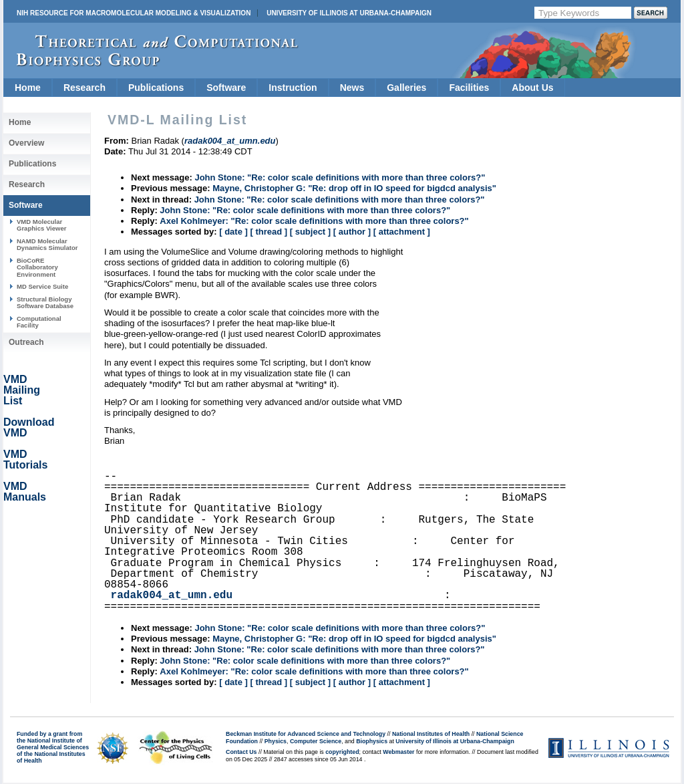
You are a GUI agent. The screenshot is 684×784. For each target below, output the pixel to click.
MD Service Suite (42, 286)
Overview (26, 143)
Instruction (293, 88)
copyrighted (342, 752)
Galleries (406, 88)
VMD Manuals (25, 492)
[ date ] (233, 232)
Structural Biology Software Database (45, 302)
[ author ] (352, 232)
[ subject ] (310, 232)
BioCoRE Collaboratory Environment (37, 267)
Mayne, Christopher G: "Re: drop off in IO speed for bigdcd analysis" (354, 188)
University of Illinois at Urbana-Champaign (349, 13)
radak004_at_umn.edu (172, 596)
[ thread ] (269, 232)
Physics (276, 741)
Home (28, 88)
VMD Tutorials (25, 460)
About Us (532, 88)
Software (226, 88)
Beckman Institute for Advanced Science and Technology (306, 734)
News (352, 88)
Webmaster (398, 752)
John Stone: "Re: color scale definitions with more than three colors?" (340, 177)
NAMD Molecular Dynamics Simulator (47, 244)
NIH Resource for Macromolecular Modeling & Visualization (134, 13)
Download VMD (29, 427)
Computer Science (316, 741)
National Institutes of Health (431, 734)
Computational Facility (39, 322)
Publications (156, 88)
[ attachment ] (402, 232)
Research (84, 88)
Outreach (26, 342)
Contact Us (241, 752)
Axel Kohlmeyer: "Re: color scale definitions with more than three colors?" (314, 221)
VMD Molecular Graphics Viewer (41, 225)
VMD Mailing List (22, 390)
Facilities (469, 88)
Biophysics (372, 741)
